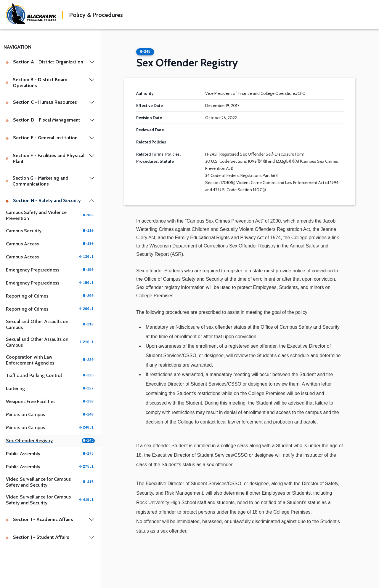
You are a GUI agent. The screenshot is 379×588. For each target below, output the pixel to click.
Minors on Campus (50, 414)
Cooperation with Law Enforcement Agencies (50, 360)
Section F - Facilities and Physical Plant (45, 158)
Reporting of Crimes (50, 296)
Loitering (50, 388)
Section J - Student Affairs (37, 537)
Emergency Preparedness (50, 270)
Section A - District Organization (44, 62)
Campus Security (50, 231)
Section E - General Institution (41, 138)
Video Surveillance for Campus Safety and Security (50, 482)
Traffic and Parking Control (50, 375)
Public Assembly (50, 454)
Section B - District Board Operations (36, 83)
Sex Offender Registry (50, 441)
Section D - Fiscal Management (43, 120)
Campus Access (50, 244)
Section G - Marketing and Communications (37, 181)
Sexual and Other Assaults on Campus (50, 324)
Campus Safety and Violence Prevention (50, 215)
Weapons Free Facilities (50, 401)
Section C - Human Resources (41, 102)
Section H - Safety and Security (43, 200)
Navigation (17, 47)
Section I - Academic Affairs (39, 519)
